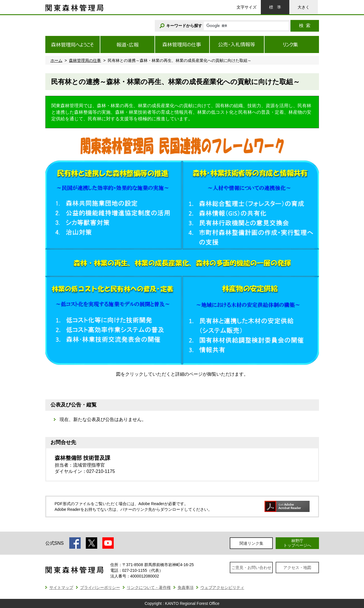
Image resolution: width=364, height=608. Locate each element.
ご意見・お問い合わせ (251, 568)
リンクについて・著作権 (149, 587)
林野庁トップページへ (297, 543)
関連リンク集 (251, 543)
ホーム (56, 60)
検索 (305, 26)
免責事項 (186, 587)
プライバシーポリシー (100, 587)
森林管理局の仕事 (85, 60)
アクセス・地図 (297, 568)
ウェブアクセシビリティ (222, 587)
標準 (275, 7)
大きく (304, 7)
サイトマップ (61, 587)
